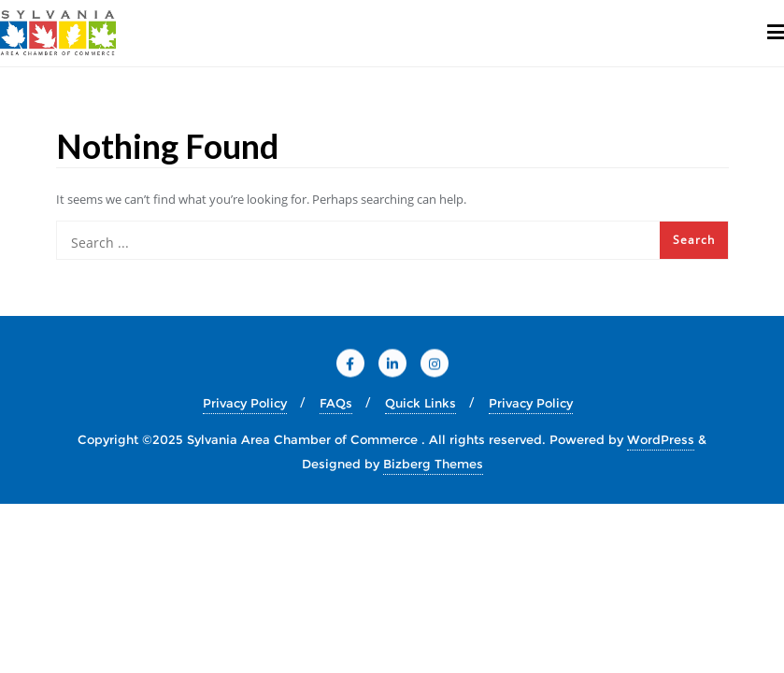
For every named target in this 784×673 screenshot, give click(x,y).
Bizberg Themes (433, 464)
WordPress (661, 439)
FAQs (336, 403)
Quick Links (421, 403)
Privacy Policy (245, 403)
